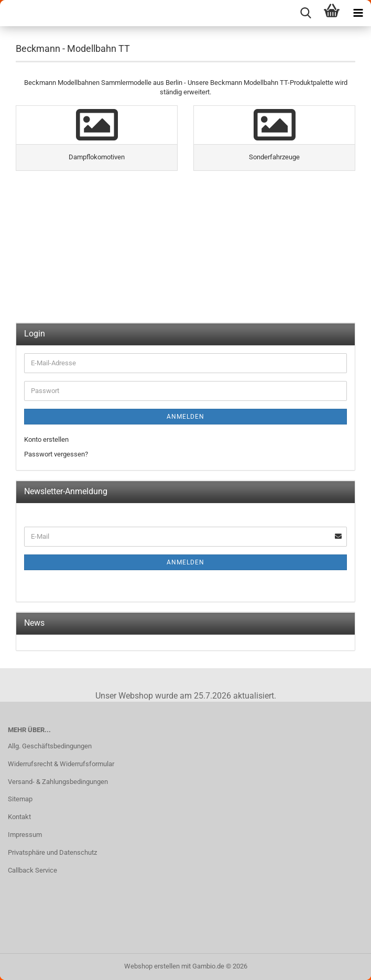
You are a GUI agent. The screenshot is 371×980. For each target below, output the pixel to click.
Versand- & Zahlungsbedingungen (58, 782)
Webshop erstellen (152, 966)
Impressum (25, 835)
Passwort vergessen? (56, 454)
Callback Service (32, 870)
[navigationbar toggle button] (358, 13)
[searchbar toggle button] (305, 13)
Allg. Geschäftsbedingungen (50, 746)
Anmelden (185, 417)
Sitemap (20, 799)
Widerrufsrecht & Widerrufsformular (61, 764)
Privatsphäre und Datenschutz (52, 852)
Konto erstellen (46, 439)
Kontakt (19, 817)
